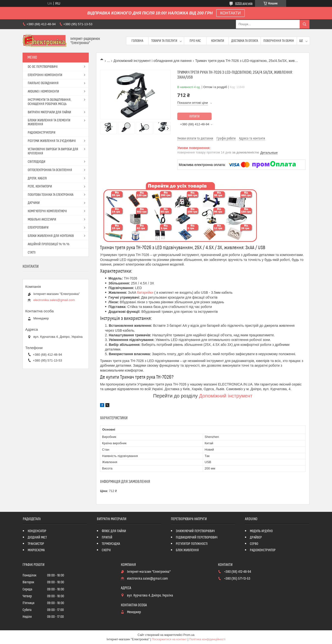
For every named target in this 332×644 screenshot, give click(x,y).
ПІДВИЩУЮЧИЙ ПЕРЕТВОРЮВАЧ (197, 538)
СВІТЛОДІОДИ (37, 162)
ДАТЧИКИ (34, 203)
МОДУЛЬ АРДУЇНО (261, 531)
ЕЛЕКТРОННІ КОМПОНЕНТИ (45, 75)
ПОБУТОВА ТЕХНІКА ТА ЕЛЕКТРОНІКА (51, 195)
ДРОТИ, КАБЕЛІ (37, 178)
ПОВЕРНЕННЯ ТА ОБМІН (279, 41)
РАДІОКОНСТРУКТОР (263, 550)
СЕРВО (254, 544)
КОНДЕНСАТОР (37, 531)
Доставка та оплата (245, 41)
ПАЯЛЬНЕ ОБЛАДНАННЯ (43, 83)
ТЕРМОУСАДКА (111, 544)
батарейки (146, 293)
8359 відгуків (244, 3)
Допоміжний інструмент (226, 396)
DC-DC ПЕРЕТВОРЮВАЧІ (43, 67)
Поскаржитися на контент (169, 639)
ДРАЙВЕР (256, 538)
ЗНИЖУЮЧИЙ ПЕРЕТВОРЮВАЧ (195, 531)
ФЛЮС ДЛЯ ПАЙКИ (114, 531)
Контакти (218, 41)
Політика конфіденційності (207, 639)
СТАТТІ (32, 253)
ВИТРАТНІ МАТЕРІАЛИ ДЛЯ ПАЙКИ (49, 112)
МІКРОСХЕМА (36, 550)
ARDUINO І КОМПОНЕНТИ (43, 92)
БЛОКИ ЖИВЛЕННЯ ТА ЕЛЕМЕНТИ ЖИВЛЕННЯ (49, 122)
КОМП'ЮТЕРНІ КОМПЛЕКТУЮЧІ (47, 211)
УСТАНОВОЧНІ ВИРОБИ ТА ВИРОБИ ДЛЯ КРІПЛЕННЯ (53, 151)
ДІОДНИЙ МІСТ (37, 538)
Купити (194, 117)
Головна (137, 41)
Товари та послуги (164, 41)
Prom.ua (189, 635)
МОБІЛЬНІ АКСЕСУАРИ (42, 220)
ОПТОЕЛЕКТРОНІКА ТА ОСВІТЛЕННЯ (50, 170)
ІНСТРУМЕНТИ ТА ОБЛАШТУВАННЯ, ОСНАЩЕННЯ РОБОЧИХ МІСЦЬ (50, 102)
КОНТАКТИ (230, 13)
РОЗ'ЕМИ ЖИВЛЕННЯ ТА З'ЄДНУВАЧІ (52, 141)
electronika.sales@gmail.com (54, 300)
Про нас (195, 41)
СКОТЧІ (106, 550)
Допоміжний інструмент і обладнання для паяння (153, 61)
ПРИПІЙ (107, 538)
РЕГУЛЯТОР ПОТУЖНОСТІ (192, 544)
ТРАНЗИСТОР (36, 544)
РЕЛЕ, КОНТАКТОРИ (40, 187)
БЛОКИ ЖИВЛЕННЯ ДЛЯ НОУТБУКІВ (51, 236)
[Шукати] (305, 24)
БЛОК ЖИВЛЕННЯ (187, 550)
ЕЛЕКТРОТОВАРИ (38, 228)
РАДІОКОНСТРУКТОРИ (42, 133)
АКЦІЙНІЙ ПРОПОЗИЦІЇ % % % (49, 244)
